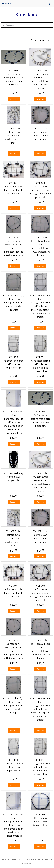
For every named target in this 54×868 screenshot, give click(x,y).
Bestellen (14, 99)
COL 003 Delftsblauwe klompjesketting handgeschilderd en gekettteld (40, 190)
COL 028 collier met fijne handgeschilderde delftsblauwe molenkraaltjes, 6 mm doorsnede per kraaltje (40, 306)
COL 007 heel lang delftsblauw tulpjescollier (14, 477)
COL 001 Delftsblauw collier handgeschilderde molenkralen (14, 188)
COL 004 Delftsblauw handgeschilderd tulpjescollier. (40, 820)
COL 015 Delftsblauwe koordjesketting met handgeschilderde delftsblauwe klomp (14, 246)
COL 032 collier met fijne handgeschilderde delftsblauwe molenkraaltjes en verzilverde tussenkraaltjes (14, 422)
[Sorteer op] (39, 40)
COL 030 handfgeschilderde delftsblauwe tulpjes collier (14, 362)
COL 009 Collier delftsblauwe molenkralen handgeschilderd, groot (14, 136)
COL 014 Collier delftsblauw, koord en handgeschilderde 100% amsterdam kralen (40, 246)
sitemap (22, 859)
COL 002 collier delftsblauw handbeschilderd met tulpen (40, 134)
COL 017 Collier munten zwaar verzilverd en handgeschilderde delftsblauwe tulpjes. (40, 79)
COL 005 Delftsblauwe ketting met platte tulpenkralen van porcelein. (14, 78)
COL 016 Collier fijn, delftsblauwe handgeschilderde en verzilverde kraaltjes (14, 303)
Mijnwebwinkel (27, 863)
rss (27, 859)
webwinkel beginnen (36, 859)
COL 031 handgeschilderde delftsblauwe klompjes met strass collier (40, 364)
